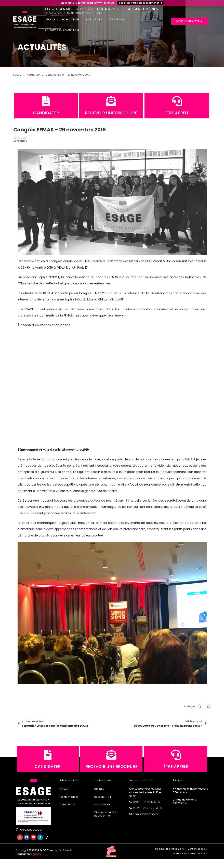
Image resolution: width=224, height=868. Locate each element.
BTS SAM (99, 798)
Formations (71, 19)
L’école (50, 19)
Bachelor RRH (103, 806)
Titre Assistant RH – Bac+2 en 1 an (106, 823)
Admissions (116, 19)
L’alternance (67, 813)
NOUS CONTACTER (190, 21)
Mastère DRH (102, 813)
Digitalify (36, 863)
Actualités (94, 19)
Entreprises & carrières (62, 30)
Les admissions (69, 806)
